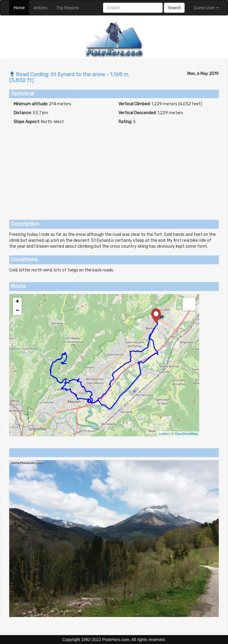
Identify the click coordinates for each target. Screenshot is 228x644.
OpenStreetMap (186, 434)
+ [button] (17, 302)
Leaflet (164, 434)
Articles (43, 7)
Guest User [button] (206, 8)
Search (174, 8)
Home (21, 7)
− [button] (17, 311)
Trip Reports (70, 7)
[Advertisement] (114, 169)
